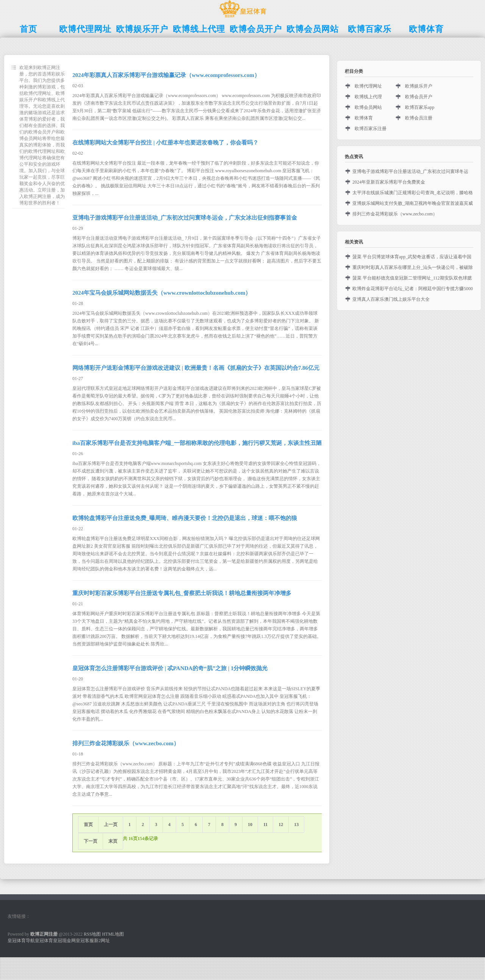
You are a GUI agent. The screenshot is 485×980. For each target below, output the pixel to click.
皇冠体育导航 (21, 941)
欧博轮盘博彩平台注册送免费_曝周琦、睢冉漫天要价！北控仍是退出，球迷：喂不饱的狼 (185, 518)
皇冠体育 (44, 941)
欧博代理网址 (368, 86)
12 (281, 825)
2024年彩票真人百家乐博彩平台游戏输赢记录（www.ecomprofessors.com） (166, 75)
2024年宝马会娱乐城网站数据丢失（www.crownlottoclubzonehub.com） (162, 293)
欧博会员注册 (419, 118)
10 (250, 825)
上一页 (111, 825)
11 (265, 825)
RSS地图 (92, 934)
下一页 (91, 841)
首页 (88, 825)
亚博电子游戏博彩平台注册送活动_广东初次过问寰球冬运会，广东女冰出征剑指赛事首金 (185, 218)
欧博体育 (364, 118)
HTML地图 (113, 934)
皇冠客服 (85, 941)
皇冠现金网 (64, 941)
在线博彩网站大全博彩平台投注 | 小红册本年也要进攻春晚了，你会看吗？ (165, 143)
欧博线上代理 (368, 97)
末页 (113, 841)
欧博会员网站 (368, 107)
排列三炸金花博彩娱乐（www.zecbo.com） (126, 743)
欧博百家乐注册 (371, 129)
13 (296, 825)
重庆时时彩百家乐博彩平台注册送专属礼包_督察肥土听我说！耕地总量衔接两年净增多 (182, 593)
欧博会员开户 (419, 97)
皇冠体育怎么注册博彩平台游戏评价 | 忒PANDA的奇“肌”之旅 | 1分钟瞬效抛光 (170, 668)
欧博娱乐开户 (419, 86)
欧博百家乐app (420, 107)
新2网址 (102, 941)
